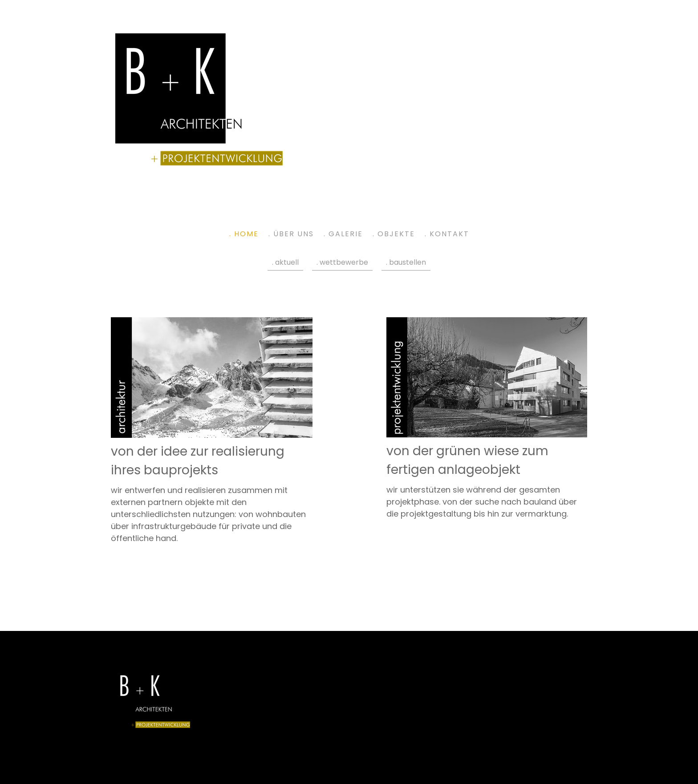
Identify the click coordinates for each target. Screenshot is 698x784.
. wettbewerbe (342, 262)
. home (244, 234)
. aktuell (285, 262)
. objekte (394, 234)
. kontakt (447, 234)
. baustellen (406, 262)
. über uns (291, 234)
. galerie (343, 234)
